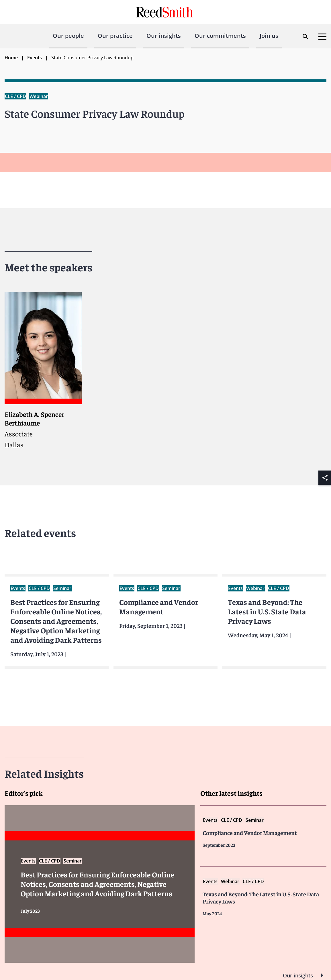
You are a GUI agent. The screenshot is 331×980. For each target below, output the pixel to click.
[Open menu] (322, 37)
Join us (269, 36)
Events (35, 58)
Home (11, 58)
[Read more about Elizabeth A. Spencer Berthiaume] (43, 370)
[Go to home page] (165, 12)
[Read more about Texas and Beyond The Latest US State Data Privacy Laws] (263, 897)
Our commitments (220, 36)
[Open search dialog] (305, 37)
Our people (68, 36)
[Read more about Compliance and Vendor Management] (263, 832)
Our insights (164, 36)
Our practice (115, 36)
